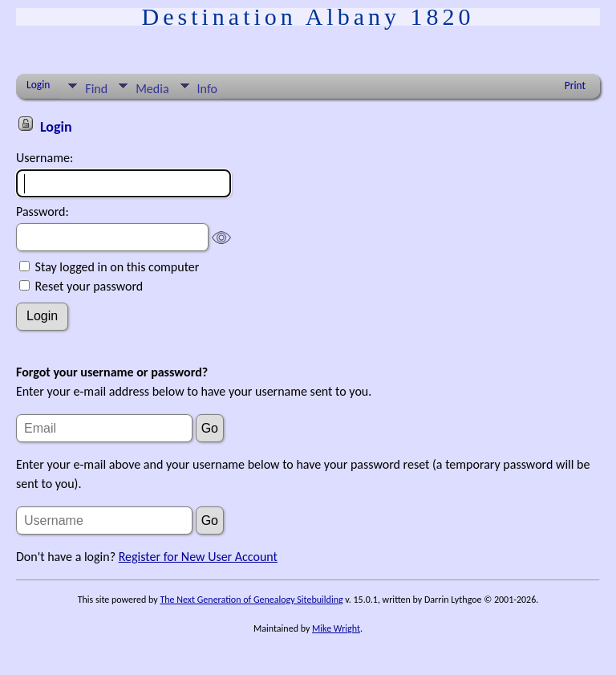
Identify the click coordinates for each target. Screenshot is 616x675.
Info (207, 89)
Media (152, 89)
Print (575, 85)
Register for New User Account (198, 557)
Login (38, 85)
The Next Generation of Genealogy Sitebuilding (251, 600)
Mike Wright (336, 628)
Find (96, 89)
